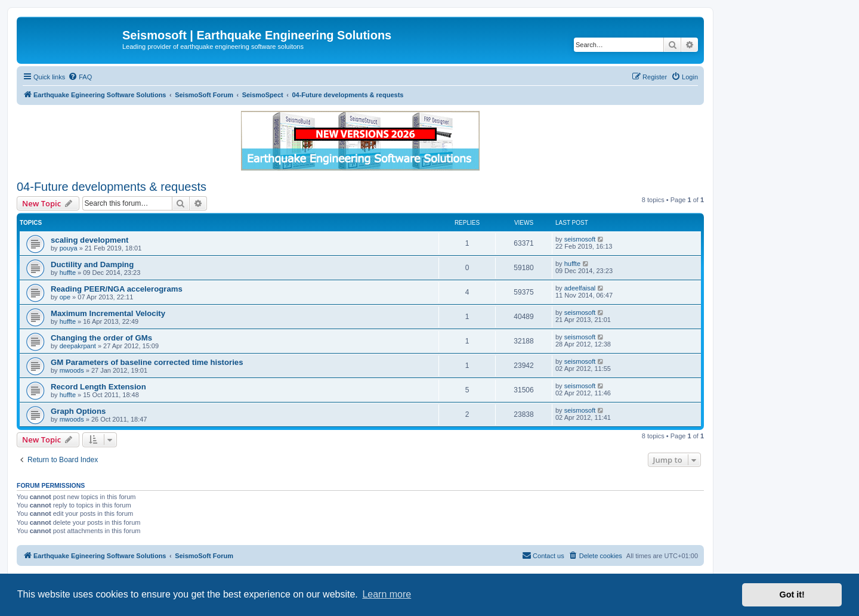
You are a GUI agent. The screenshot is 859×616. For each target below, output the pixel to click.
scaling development (89, 240)
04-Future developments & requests (112, 187)
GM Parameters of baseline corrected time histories (147, 362)
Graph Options (78, 411)
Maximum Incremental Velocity (108, 313)
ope (65, 297)
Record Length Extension (98, 387)
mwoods (72, 370)
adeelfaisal (580, 288)
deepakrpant (78, 346)
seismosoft (580, 239)
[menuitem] (80, 77)
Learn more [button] (387, 594)
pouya (69, 248)
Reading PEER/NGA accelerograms (117, 289)
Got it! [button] (792, 595)
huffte (68, 273)
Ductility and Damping (92, 264)
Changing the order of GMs (101, 338)
